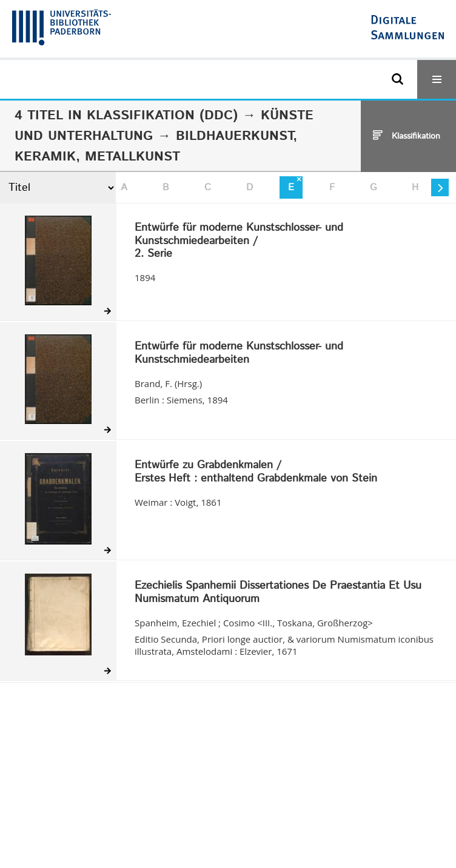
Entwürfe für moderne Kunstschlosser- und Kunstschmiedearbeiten (239, 353)
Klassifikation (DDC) (162, 116)
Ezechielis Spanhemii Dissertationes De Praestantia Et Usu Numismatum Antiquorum (278, 593)
